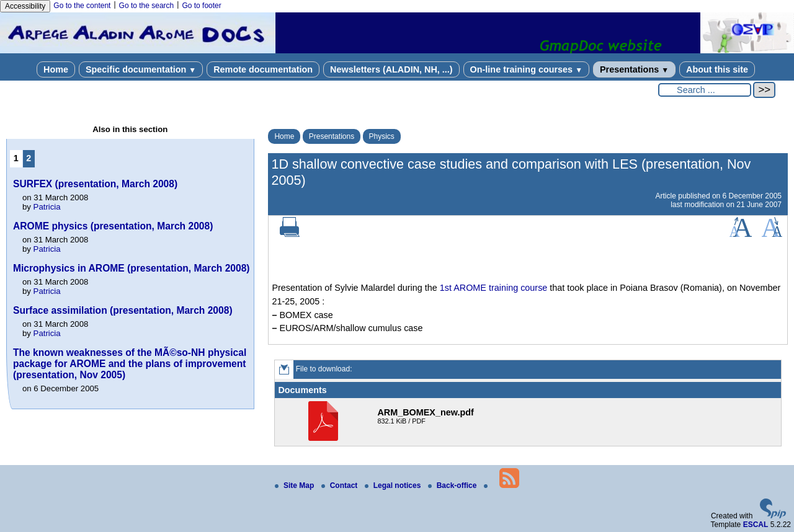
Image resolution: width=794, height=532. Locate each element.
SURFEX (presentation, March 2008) (95, 184)
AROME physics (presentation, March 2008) (113, 226)
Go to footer (201, 6)
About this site (717, 69)
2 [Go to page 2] (29, 158)
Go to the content (82, 6)
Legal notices (394, 485)
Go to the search (147, 6)
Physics (382, 136)
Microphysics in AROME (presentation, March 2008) (132, 268)
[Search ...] (705, 90)
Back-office (453, 485)
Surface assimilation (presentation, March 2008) (123, 310)
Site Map (296, 485)
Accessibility (25, 6)
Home (56, 69)
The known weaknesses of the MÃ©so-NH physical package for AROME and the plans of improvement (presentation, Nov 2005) (130, 364)
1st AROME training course (494, 288)
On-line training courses (526, 69)
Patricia (47, 207)
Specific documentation (141, 69)
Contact (341, 485)
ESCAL (756, 525)
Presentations (634, 69)
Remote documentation (263, 69)
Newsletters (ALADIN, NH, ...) (391, 69)
